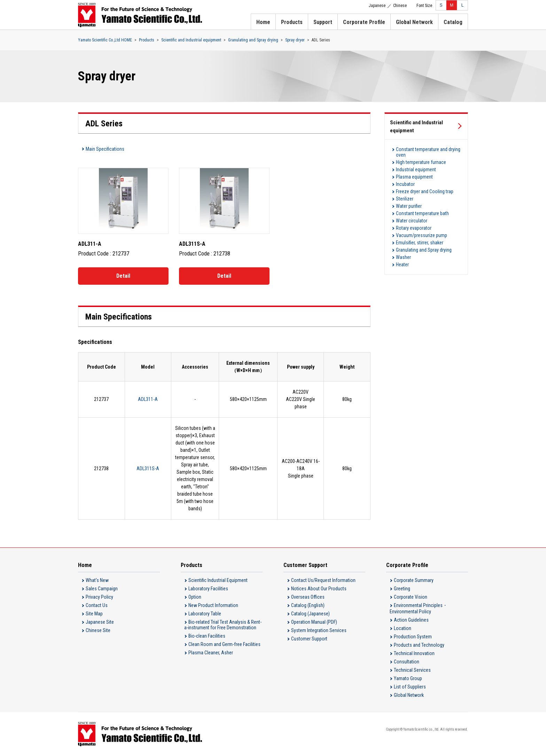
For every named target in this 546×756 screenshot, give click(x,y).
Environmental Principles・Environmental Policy (419, 608)
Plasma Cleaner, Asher (211, 653)
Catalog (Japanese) (310, 614)
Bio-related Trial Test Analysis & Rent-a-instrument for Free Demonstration (223, 625)
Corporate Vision (411, 597)
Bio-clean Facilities (207, 636)
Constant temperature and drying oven (428, 152)
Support (323, 22)
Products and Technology (419, 645)
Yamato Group (408, 678)
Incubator (405, 184)
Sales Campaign (102, 589)
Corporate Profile (364, 22)
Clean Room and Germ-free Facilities (224, 644)
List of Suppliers (410, 687)
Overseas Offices (308, 597)
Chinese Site (98, 630)
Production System (413, 637)
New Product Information (213, 605)
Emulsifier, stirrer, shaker (420, 243)
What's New (97, 580)
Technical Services (412, 670)
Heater (402, 265)
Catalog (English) (308, 605)
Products (292, 22)
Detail (123, 276)
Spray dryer (295, 40)
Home (263, 22)
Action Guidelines (411, 620)
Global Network (414, 22)
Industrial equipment (416, 170)
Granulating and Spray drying (253, 40)
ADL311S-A (148, 468)
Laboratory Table (205, 614)
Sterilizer (405, 199)
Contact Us (97, 605)
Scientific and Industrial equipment (191, 40)
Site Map (94, 614)
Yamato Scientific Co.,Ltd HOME (105, 40)
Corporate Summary (414, 580)
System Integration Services (319, 630)
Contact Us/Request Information (323, 580)
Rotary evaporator (414, 228)
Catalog (453, 22)
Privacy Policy (99, 597)
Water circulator (412, 221)
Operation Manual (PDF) (314, 622)
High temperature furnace (421, 162)
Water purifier (409, 206)
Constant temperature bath (422, 213)
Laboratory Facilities (208, 589)
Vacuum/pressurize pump (422, 235)
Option (195, 597)
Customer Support (309, 639)
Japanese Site (100, 622)
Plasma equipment (414, 177)
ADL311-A (148, 399)
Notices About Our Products (319, 589)
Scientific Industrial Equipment (218, 580)
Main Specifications (105, 149)
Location (403, 628)
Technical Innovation (414, 653)
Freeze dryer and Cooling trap (425, 191)
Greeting (402, 589)
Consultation (407, 662)
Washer (403, 257)
